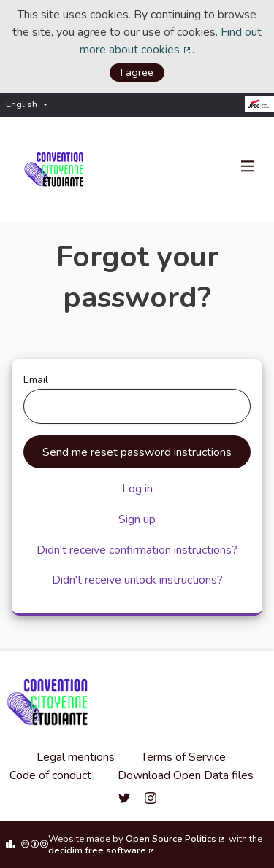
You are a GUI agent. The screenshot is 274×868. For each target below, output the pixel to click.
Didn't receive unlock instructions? (137, 580)
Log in (137, 489)
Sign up (137, 519)
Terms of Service (183, 757)
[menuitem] (30, 105)
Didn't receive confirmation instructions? (137, 550)
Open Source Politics (176, 839)
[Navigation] (248, 167)
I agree (137, 72)
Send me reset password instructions (137, 452)
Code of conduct (50, 775)
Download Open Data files (186, 775)
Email (137, 398)
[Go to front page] (57, 170)
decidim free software (102, 850)
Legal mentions (76, 757)
